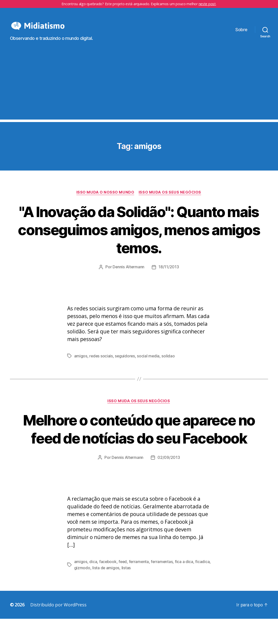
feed (123, 587)
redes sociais (101, 364)
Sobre (241, 33)
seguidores (125, 364)
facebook (108, 587)
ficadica (81, 593)
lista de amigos (122, 593)
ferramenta (140, 587)
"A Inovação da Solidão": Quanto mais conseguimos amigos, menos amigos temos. (139, 237)
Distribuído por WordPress (58, 630)
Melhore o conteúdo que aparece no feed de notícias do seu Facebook (139, 445)
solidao (169, 364)
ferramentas (163, 587)
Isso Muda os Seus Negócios (170, 200)
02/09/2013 (169, 483)
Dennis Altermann (128, 275)
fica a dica (186, 587)
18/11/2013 (169, 275)
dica (93, 587)
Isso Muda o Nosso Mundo (105, 200)
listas (143, 593)
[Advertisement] (139, 92)
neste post (207, 4)
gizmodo (99, 593)
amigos (81, 364)
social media (149, 364)
